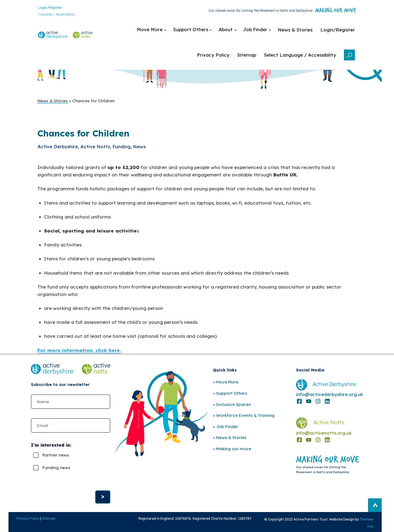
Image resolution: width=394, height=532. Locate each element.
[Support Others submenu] (198, 32)
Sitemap (42, 523)
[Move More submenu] (157, 32)
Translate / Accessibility (51, 15)
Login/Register (45, 8)
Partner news (56, 458)
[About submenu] (232, 32)
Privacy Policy (21, 523)
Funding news (56, 471)
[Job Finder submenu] (262, 32)
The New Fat (369, 524)
